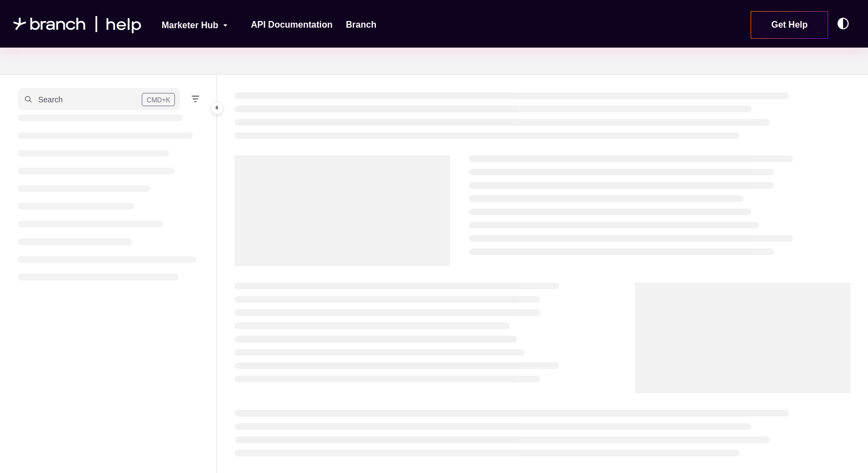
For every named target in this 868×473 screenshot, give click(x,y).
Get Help (789, 25)
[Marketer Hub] (187, 24)
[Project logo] (77, 24)
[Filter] (195, 99)
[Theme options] (846, 24)
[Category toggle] (217, 108)
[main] (542, 274)
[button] (99, 99)
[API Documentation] (292, 25)
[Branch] (361, 25)
